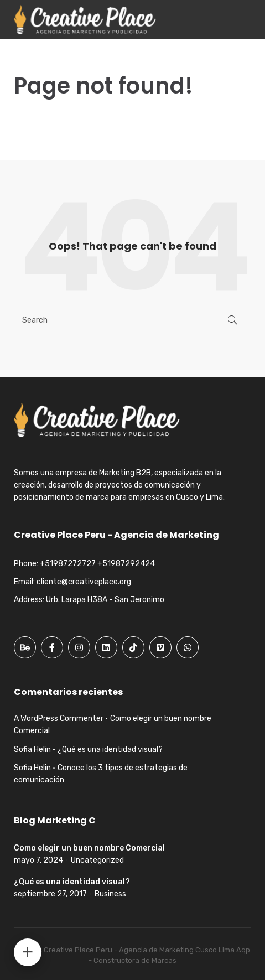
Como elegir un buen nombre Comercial (89, 848)
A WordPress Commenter (59, 719)
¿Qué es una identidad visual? (110, 750)
